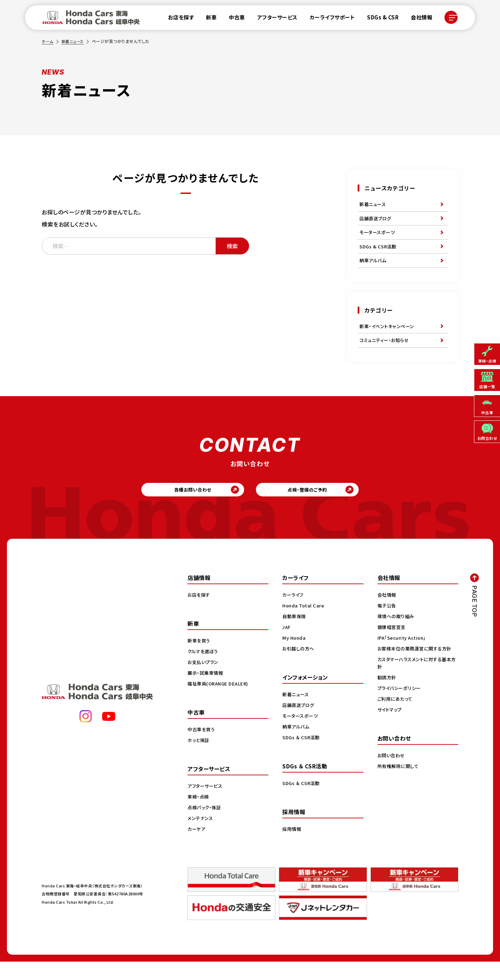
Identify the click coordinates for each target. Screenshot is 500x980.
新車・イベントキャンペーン (388, 336)
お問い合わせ (392, 774)
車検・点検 (199, 815)
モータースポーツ (378, 237)
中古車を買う (202, 748)
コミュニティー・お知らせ (386, 352)
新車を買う (200, 659)
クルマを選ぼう (204, 670)
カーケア (197, 847)
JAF (287, 645)
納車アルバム (374, 269)
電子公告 (387, 624)
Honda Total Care (304, 624)
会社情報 (417, 19)
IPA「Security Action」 (404, 656)
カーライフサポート (328, 19)
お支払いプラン (204, 680)
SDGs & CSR (379, 19)
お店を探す (177, 19)
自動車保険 (295, 634)
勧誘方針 (387, 696)
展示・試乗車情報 (206, 691)
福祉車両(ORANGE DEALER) (220, 702)
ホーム (48, 41)
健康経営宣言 (393, 645)
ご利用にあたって (396, 717)
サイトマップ (391, 728)
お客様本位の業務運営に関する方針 (417, 667)
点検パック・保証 (205, 826)
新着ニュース (74, 41)
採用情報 (292, 847)
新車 (207, 19)
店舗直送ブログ (377, 221)
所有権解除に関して (399, 784)
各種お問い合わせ (179, 505)
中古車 (233, 19)
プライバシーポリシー (401, 706)
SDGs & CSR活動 (379, 253)
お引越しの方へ (299, 667)
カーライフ (294, 613)
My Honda (295, 656)
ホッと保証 (199, 758)
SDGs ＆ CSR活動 (302, 756)
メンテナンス (201, 836)
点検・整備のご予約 (321, 505)
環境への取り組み (397, 634)
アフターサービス (273, 19)
